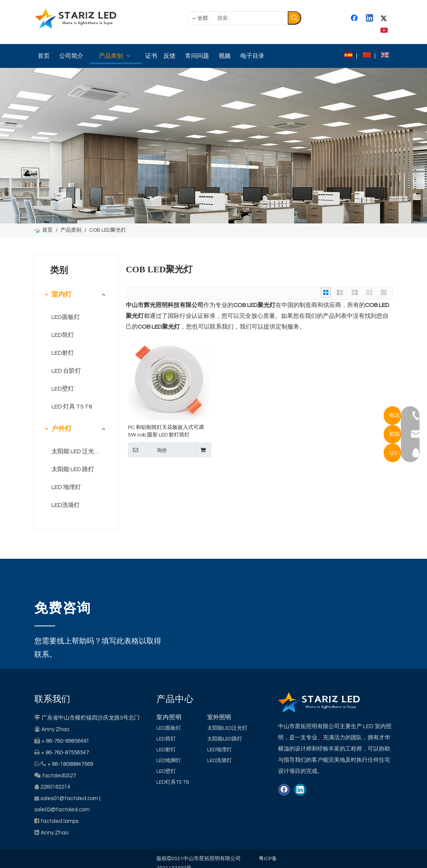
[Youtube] (385, 31)
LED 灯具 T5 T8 (72, 407)
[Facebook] (355, 19)
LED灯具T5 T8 (173, 782)
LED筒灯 (63, 335)
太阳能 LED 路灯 (73, 469)
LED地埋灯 (219, 750)
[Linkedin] (370, 19)
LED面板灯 (66, 317)
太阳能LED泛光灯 (227, 728)
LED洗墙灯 (66, 505)
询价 (148, 450)
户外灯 (62, 429)
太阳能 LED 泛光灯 (76, 451)
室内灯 (62, 294)
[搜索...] (237, 18)
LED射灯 (63, 353)
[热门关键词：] (294, 18)
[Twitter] (385, 19)
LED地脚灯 (169, 761)
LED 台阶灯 (66, 371)
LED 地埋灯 (66, 487)
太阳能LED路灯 (225, 739)
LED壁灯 (63, 389)
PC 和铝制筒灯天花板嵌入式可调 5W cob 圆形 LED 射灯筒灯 (166, 431)
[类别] (213, 146)
